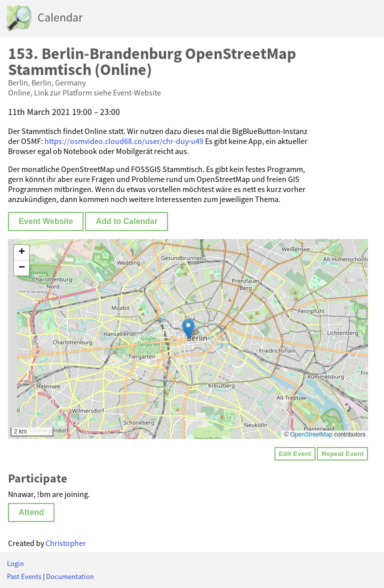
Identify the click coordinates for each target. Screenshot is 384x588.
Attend (31, 512)
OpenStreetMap (311, 434)
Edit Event (295, 454)
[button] (188, 329)
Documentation (70, 576)
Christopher (66, 543)
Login (15, 563)
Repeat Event (342, 454)
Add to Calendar (127, 221)
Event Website (46, 221)
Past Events (24, 576)
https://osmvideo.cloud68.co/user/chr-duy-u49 (124, 141)
